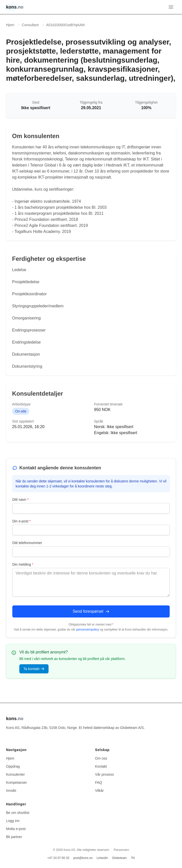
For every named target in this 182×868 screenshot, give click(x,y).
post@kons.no (83, 858)
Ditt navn (20, 500)
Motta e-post (16, 829)
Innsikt (11, 791)
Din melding (23, 564)
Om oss (101, 758)
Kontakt (101, 766)
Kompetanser (16, 782)
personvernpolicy (88, 630)
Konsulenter (15, 774)
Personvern (121, 850)
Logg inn (13, 821)
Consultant (30, 25)
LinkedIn (102, 858)
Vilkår (99, 791)
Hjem (10, 25)
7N (133, 858)
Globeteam (120, 858)
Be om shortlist (18, 813)
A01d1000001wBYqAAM (65, 25)
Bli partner (14, 837)
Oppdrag (13, 766)
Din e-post (21, 521)
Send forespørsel (91, 611)
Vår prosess (104, 774)
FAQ (99, 782)
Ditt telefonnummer (27, 543)
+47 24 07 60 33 (58, 858)
